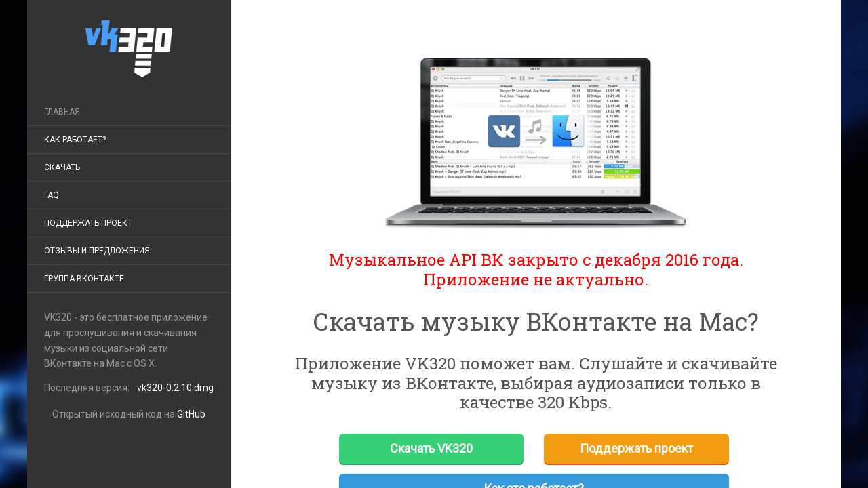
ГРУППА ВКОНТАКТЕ (84, 279)
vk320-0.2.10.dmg (175, 388)
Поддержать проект (88, 223)
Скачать (62, 167)
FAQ (52, 195)
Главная (62, 112)
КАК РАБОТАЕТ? (75, 140)
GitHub (191, 414)
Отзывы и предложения (97, 251)
